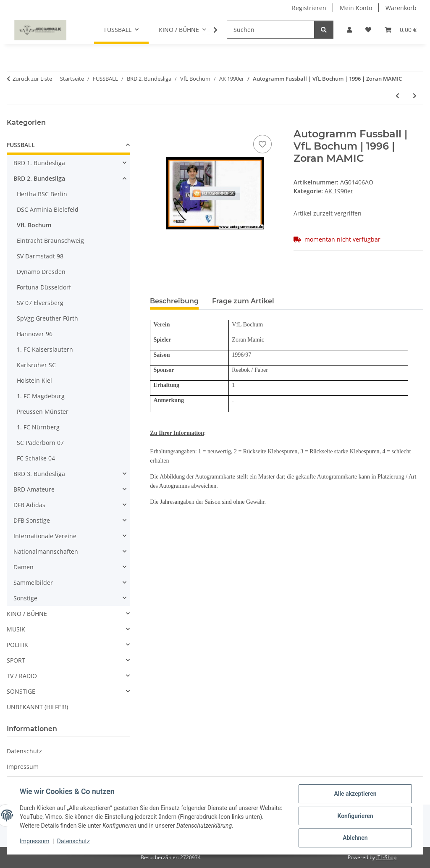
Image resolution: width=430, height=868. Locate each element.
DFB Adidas (29, 505)
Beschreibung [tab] (174, 301)
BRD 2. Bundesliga (39, 178)
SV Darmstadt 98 (40, 256)
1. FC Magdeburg (41, 396)
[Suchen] (271, 30)
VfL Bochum (34, 225)
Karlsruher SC (36, 365)
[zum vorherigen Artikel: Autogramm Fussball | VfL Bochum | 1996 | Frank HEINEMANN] (397, 96)
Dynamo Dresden (41, 272)
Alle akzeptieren (354, 794)
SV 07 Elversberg (40, 303)
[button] (349, 30)
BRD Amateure (34, 489)
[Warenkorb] (401, 30)
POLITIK (17, 645)
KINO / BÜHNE (27, 614)
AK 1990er (339, 191)
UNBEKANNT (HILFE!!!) (37, 707)
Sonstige (25, 598)
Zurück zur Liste (32, 79)
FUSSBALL (21, 145)
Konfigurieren (354, 816)
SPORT (16, 660)
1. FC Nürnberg (38, 427)
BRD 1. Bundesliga (39, 163)
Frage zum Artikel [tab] (243, 301)
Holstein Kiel (34, 380)
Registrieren (309, 8)
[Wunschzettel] (368, 30)
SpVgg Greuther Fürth (47, 318)
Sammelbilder (33, 583)
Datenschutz (74, 842)
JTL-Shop (386, 857)
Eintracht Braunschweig (50, 241)
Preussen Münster (43, 412)
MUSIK (16, 629)
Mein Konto (356, 8)
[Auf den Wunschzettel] (262, 144)
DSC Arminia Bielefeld (48, 209)
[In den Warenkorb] (157, 124)
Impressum (35, 842)
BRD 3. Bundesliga (39, 474)
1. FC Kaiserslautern (45, 349)
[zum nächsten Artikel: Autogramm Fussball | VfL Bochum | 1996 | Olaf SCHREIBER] (415, 96)
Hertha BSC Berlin (42, 194)
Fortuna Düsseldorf (44, 287)
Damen (24, 567)
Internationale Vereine (45, 536)
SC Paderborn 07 (40, 443)
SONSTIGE (21, 691)
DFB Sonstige (32, 520)
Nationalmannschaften (46, 551)
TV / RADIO (22, 676)
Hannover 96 (35, 334)
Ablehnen (354, 838)
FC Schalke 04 (36, 458)
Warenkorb (401, 8)
